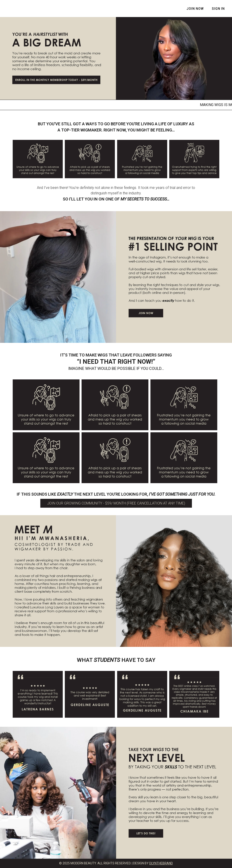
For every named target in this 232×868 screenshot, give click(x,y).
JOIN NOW (195, 9)
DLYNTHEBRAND (161, 863)
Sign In (218, 9)
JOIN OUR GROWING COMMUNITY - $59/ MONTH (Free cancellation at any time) (116, 503)
